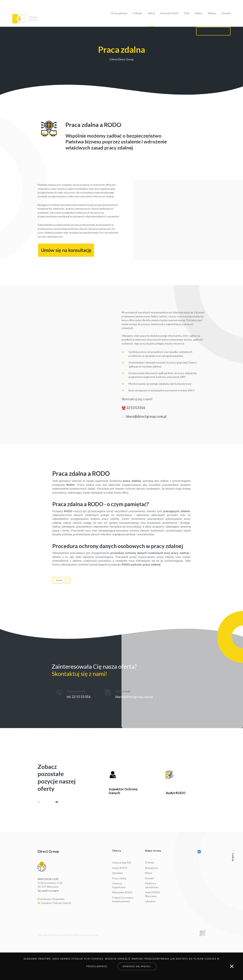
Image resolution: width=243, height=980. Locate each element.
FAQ (187, 13)
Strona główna (119, 13)
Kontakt (226, 13)
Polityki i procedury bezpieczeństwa (123, 900)
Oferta (151, 13)
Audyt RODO (120, 868)
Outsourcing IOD (122, 863)
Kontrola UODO (170, 13)
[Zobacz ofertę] (125, 782)
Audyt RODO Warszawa (153, 894)
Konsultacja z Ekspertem (51, 899)
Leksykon (150, 901)
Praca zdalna (119, 878)
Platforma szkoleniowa (152, 885)
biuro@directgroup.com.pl (146, 416)
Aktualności (151, 868)
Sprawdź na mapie (48, 891)
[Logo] (25, 19)
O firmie (137, 13)
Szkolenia (117, 873)
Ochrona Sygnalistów (119, 885)
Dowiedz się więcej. (137, 966)
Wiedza (212, 13)
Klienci (198, 13)
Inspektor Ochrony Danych (56, 903)
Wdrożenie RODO (122, 892)
